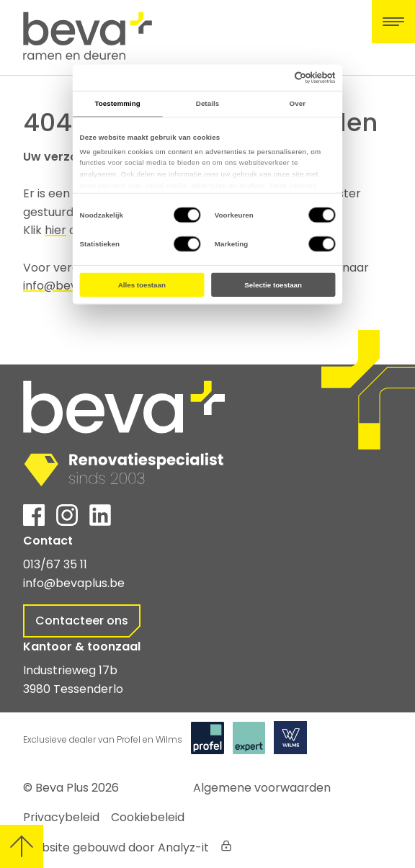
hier (55, 230)
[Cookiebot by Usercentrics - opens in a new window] (295, 77)
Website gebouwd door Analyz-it (116, 847)
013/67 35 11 (55, 564)
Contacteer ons (82, 621)
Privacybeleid (61, 817)
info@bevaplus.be (74, 583)
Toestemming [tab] (118, 103)
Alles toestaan (142, 285)
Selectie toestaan (273, 285)
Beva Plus (62, 788)
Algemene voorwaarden (262, 788)
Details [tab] (207, 103)
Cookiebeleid (148, 817)
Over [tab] (298, 103)
